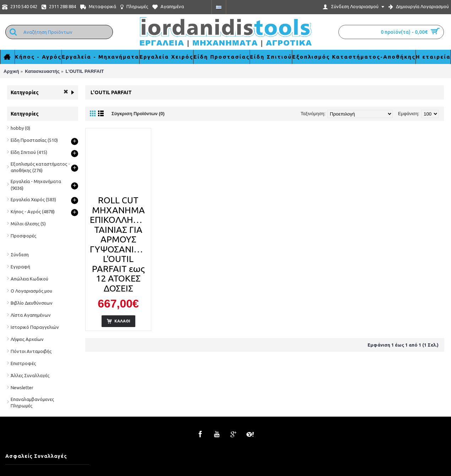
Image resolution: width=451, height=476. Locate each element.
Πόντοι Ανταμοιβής (31, 351)
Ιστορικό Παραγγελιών (35, 327)
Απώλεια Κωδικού (29, 279)
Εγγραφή (20, 267)
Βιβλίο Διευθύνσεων (32, 303)
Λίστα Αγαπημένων (31, 315)
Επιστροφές (23, 363)
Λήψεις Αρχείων (27, 339)
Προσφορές (23, 236)
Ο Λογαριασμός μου (31, 291)
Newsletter (22, 387)
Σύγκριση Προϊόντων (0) (138, 114)
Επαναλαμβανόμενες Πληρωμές (32, 402)
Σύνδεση (20, 255)
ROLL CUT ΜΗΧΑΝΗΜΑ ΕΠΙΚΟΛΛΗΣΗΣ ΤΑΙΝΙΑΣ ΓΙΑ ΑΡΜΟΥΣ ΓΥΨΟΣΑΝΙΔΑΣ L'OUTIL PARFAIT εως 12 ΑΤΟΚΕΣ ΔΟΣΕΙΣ (119, 244)
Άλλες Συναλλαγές (30, 375)
